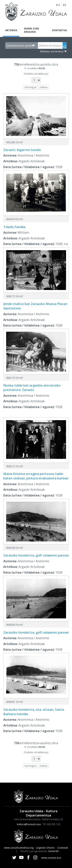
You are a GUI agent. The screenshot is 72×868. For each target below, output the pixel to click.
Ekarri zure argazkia (31, 30)
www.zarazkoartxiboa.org (19, 848)
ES (65, 5)
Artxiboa (11, 30)
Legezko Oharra (45, 848)
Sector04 (53, 851)
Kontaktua (59, 30)
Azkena (43, 87)
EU (58, 5)
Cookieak (63, 848)
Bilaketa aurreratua (52, 51)
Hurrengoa (31, 87)
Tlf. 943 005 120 (51, 824)
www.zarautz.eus (51, 858)
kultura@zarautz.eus (29, 824)
